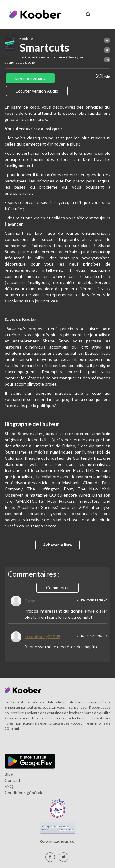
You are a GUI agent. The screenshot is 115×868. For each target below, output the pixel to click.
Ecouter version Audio (37, 91)
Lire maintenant (30, 78)
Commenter (57, 588)
